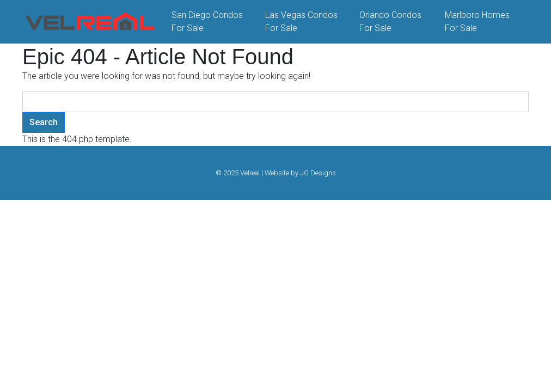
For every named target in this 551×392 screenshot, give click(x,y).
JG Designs (318, 173)
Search (44, 122)
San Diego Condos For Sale (207, 22)
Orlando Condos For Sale (390, 22)
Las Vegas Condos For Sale (301, 22)
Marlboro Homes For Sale (477, 22)
